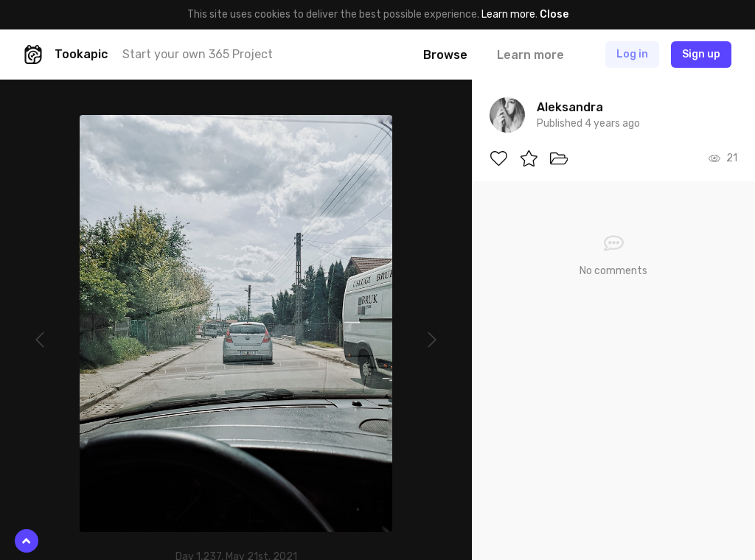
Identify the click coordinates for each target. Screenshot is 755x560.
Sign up (701, 54)
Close (554, 14)
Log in (632, 54)
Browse (445, 55)
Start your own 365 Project (198, 54)
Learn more (508, 14)
